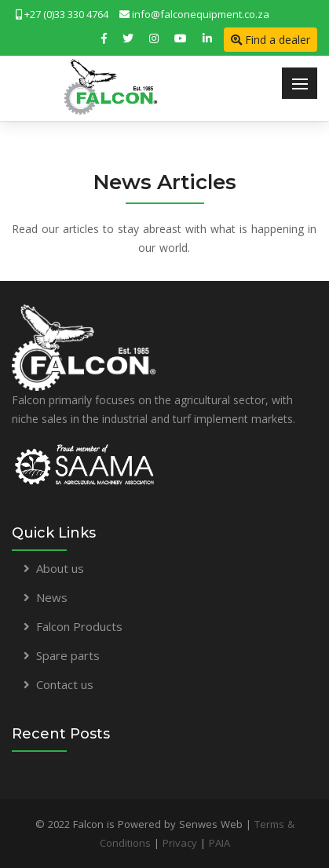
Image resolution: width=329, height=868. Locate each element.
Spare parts (68, 655)
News (52, 597)
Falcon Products (79, 626)
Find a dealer (271, 40)
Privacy (180, 843)
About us (60, 568)
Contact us (65, 684)
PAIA (219, 843)
